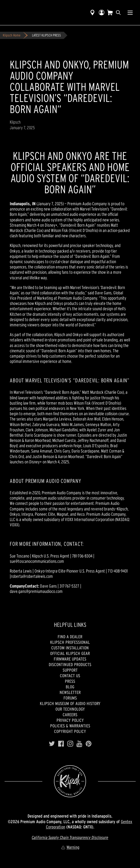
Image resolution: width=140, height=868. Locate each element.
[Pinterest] (89, 744)
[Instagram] (70, 744)
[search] (118, 13)
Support (70, 670)
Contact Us (70, 676)
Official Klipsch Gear (70, 653)
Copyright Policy (70, 731)
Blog (70, 687)
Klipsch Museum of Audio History (70, 703)
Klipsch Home (12, 35)
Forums (70, 698)
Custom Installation (70, 648)
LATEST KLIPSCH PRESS (46, 35)
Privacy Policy (70, 720)
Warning (70, 847)
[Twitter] (52, 744)
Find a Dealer (70, 637)
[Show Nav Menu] (130, 13)
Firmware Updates (70, 659)
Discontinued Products (70, 664)
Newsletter (70, 692)
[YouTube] (79, 744)
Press (70, 681)
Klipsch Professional (70, 642)
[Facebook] (61, 744)
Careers (70, 715)
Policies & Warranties (70, 726)
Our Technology (70, 709)
